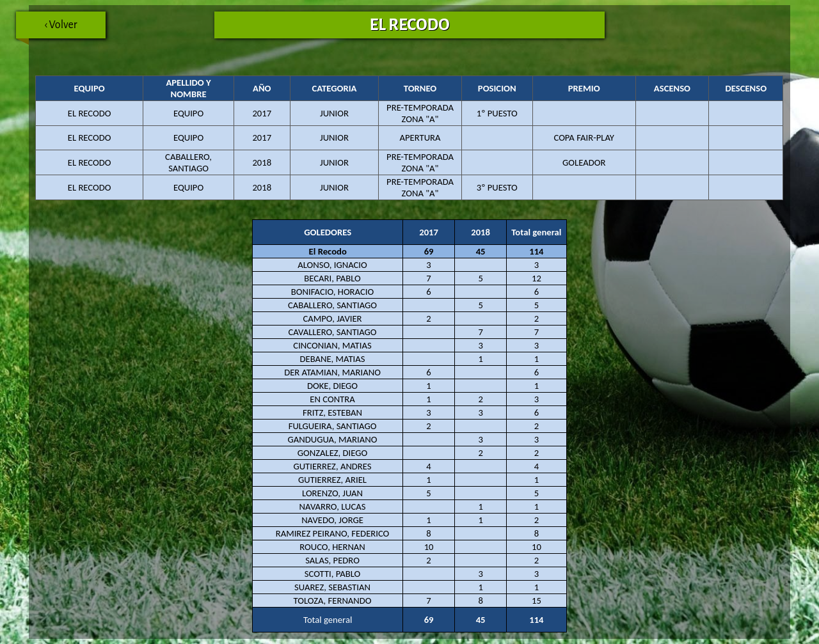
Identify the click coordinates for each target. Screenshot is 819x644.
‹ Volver (47, 29)
